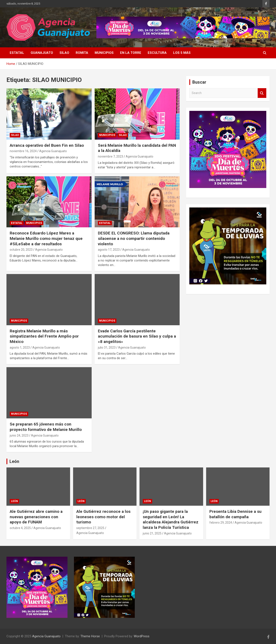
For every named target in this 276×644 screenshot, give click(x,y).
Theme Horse (90, 636)
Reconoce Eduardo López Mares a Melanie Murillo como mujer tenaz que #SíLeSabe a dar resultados (46, 238)
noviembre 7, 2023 (111, 156)
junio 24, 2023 (19, 435)
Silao (64, 53)
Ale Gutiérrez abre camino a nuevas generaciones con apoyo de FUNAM (36, 517)
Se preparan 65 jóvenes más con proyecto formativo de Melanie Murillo (46, 427)
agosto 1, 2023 (20, 348)
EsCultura (157, 53)
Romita (82, 53)
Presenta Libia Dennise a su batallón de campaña (235, 514)
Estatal (17, 53)
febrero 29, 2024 (221, 523)
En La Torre (131, 53)
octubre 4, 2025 (20, 528)
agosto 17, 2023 (109, 250)
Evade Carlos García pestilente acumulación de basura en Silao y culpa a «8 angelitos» (137, 336)
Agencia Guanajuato (53, 151)
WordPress (142, 636)
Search (262, 93)
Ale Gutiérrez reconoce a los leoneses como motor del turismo (103, 517)
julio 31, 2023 (107, 348)
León (14, 461)
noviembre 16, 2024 (23, 151)
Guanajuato (42, 53)
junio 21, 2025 (152, 533)
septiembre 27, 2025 (90, 528)
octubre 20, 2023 (21, 250)
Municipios (104, 53)
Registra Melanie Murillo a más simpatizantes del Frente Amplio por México (44, 336)
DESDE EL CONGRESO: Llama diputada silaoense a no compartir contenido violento (134, 238)
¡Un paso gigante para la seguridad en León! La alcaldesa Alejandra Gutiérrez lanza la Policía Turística (171, 519)
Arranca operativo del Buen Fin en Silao (47, 145)
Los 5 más (182, 53)
